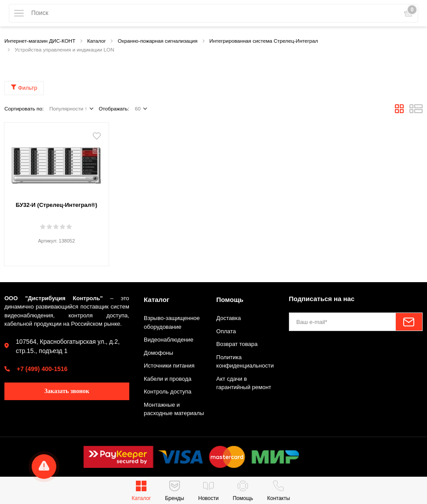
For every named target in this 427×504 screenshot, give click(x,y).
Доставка (229, 318)
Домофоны (159, 353)
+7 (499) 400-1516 (42, 369)
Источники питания (169, 366)
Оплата (226, 331)
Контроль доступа (168, 392)
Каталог (157, 300)
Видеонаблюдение (169, 340)
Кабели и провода (168, 379)
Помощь (230, 300)
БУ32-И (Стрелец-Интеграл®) (57, 205)
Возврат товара (237, 344)
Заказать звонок (67, 391)
